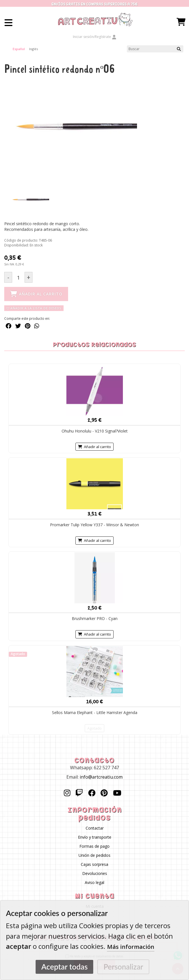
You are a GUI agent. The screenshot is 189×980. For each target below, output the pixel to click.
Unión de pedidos (94, 855)
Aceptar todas (64, 967)
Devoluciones (95, 873)
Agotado (94, 728)
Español (19, 49)
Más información (131, 947)
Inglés (33, 49)
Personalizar (123, 967)
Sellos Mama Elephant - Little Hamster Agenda (95, 712)
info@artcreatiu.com (101, 777)
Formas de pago (94, 846)
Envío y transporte (95, 837)
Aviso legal (94, 882)
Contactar (95, 828)
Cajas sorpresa (94, 864)
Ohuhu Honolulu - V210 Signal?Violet (95, 431)
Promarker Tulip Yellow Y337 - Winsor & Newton (94, 525)
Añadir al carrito (94, 447)
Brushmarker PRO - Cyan (95, 618)
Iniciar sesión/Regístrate (95, 37)
